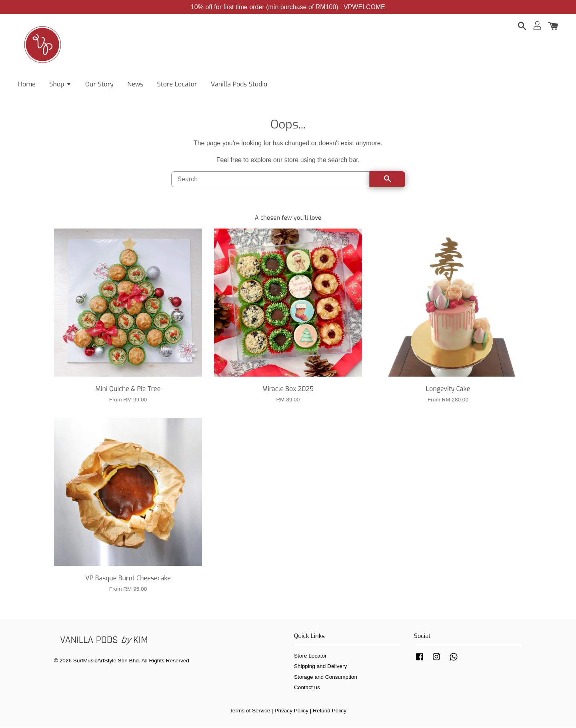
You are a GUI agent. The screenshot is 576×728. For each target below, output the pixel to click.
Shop (60, 84)
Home (27, 84)
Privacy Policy (291, 711)
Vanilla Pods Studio (239, 84)
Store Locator (177, 84)
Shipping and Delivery (320, 667)
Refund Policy (330, 711)
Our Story (99, 84)
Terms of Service (250, 711)
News (135, 84)
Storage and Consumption (326, 678)
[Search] (270, 180)
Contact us (307, 688)
